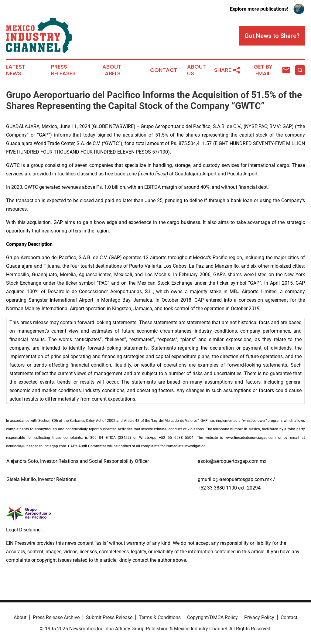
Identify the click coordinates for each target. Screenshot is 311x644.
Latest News (16, 70)
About (20, 617)
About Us (197, 70)
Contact (164, 70)
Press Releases (63, 70)
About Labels (112, 70)
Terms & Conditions (160, 617)
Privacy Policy (259, 617)
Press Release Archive (56, 617)
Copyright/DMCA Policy (212, 617)
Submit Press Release (109, 617)
